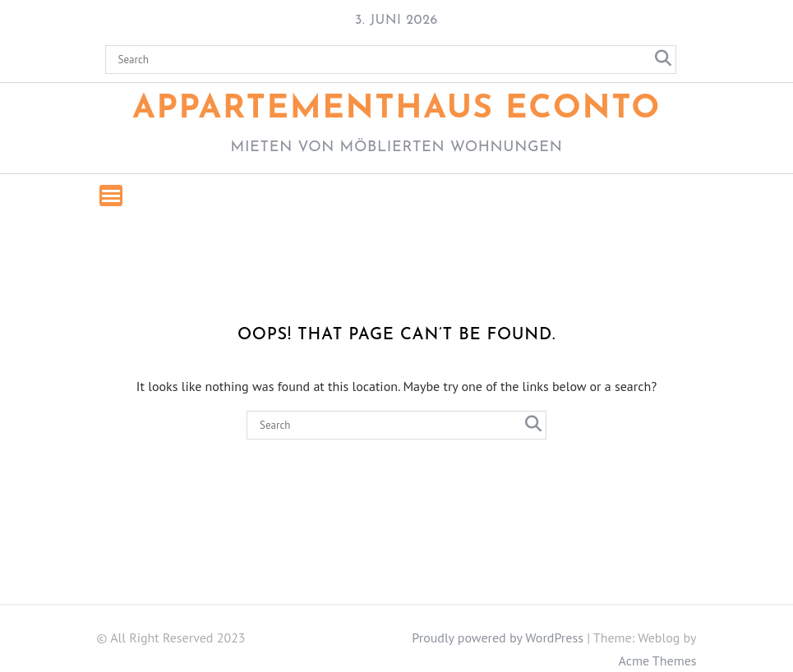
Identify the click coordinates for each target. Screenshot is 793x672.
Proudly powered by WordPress (498, 637)
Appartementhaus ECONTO (396, 109)
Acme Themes (658, 660)
